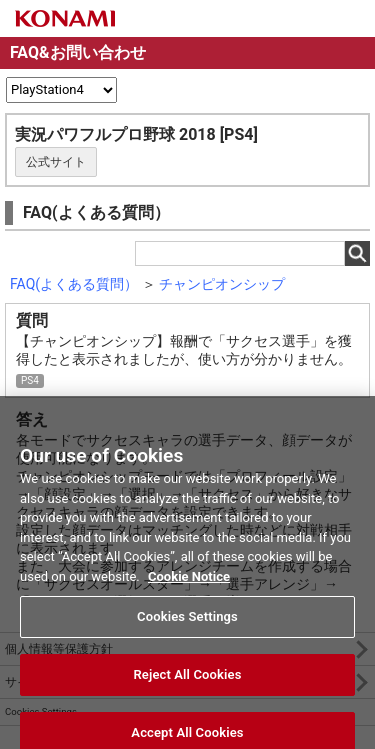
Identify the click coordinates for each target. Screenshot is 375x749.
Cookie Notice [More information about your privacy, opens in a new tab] (189, 582)
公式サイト (56, 162)
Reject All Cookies (187, 680)
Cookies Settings (187, 622)
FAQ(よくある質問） (74, 284)
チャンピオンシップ (222, 284)
